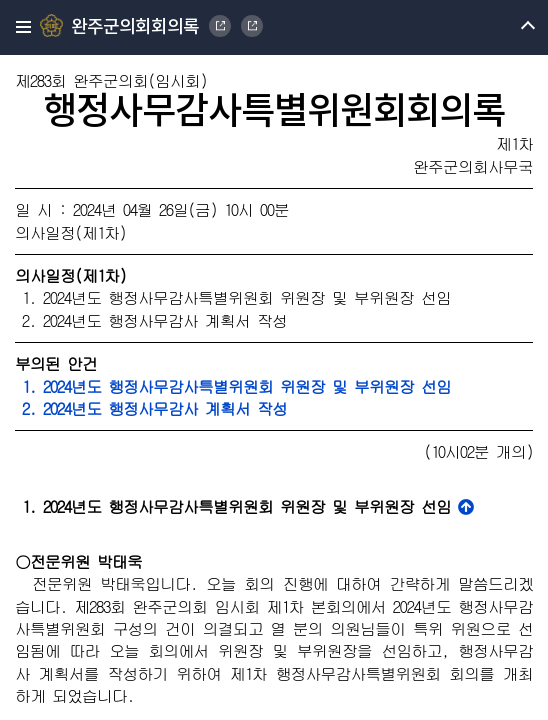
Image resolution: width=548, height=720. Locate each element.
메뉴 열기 (510, 27)
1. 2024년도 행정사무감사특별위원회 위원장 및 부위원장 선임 (233, 386)
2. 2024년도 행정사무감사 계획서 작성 (151, 408)
